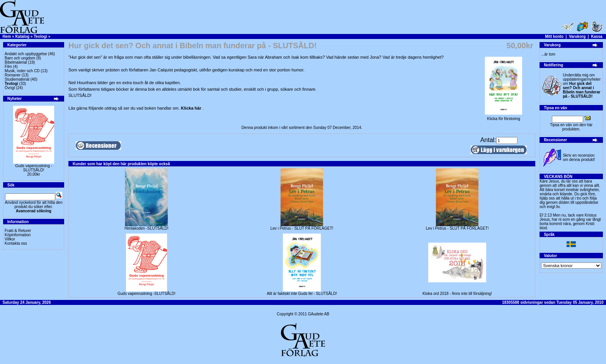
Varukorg (577, 36)
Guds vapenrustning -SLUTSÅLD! (34, 168)
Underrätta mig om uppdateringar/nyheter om (582, 86)
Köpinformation (18, 235)
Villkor (10, 239)
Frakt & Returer (18, 231)
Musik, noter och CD (22, 71)
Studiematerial (17, 79)
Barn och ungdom (20, 58)
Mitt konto (554, 36)
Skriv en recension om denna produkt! (579, 157)
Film (8, 67)
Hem (7, 36)
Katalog (22, 36)
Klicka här (192, 108)
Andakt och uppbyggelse (26, 54)
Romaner (13, 75)
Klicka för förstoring (504, 117)
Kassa (597, 36)
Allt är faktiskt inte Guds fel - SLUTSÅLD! (302, 294)
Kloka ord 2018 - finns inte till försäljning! (457, 294)
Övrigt (10, 88)
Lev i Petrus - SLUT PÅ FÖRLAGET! (302, 228)
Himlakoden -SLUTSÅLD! (146, 228)
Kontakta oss (16, 243)
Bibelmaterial (16, 62)
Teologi (40, 36)
